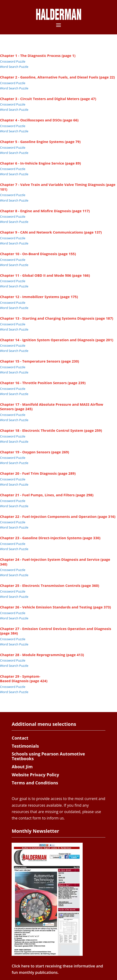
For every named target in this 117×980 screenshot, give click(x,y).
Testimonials (25, 746)
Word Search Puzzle (14, 67)
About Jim (22, 767)
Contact (20, 738)
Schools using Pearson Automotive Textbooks (48, 756)
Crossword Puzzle (13, 61)
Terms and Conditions (35, 783)
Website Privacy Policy (35, 775)
